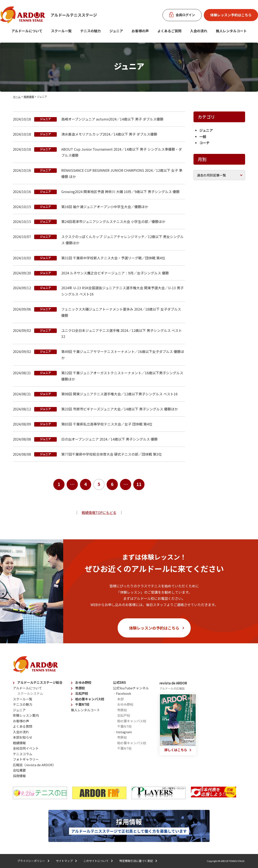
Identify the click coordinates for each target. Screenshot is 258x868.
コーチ (204, 143)
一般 (203, 136)
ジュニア (116, 31)
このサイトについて (96, 861)
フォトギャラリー (26, 759)
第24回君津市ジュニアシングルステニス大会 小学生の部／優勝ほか (113, 221)
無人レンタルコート (85, 710)
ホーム (17, 97)
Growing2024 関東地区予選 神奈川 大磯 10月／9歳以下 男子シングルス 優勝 (120, 192)
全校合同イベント (26, 748)
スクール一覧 (61, 31)
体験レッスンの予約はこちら (154, 628)
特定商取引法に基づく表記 (136, 861)
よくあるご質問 (169, 31)
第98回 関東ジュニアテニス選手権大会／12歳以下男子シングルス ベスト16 (119, 394)
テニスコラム (23, 754)
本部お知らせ (23, 737)
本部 (120, 699)
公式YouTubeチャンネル (131, 688)
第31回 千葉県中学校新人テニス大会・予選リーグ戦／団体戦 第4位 (113, 258)
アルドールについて (27, 31)
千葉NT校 (82, 704)
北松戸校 (82, 693)
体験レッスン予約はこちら (231, 15)
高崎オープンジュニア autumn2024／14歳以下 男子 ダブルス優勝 (112, 119)
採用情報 (19, 776)
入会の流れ (199, 31)
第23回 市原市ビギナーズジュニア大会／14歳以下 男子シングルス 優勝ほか (120, 409)
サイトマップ (64, 861)
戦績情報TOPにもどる (99, 512)
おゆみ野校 (83, 682)
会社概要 (19, 770)
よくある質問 (23, 726)
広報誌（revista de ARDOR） (34, 765)
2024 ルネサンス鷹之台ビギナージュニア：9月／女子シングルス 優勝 (115, 273)
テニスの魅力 (91, 31)
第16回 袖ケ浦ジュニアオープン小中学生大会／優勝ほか (105, 207)
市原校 (80, 688)
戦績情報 (29, 97)
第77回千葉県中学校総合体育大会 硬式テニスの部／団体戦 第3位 (111, 454)
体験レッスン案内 (26, 715)
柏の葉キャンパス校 (90, 699)
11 (139, 484)
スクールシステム (30, 693)
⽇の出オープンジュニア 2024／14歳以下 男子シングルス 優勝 (109, 439)
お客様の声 (140, 31)
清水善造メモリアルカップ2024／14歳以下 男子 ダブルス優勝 (109, 134)
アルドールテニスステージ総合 (40, 682)
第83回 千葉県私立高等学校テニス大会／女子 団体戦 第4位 (107, 424)
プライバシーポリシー (31, 861)
